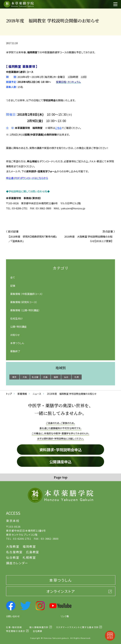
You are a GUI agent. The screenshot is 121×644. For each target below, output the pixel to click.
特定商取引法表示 (16, 631)
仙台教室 (13, 557)
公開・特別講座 (18, 327)
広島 (46, 377)
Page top (60, 477)
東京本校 (13, 521)
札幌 (77, 377)
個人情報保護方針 (39, 627)
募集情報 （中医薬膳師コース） (27, 294)
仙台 (66, 377)
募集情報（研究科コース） (24, 302)
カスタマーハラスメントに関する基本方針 (77, 627)
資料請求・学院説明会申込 (60, 450)
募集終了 (15, 351)
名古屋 (35, 377)
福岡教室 (29, 546)
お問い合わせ (13, 616)
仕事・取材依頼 (14, 627)
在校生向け (16, 318)
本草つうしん (17, 343)
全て (13, 277)
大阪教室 (13, 546)
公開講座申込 (60, 462)
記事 (13, 286)
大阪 (25, 377)
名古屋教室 (14, 552)
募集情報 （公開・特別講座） (25, 310)
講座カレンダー (17, 563)
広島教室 (33, 552)
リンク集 (65, 616)
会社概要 (38, 631)
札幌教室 (29, 557)
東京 (14, 377)
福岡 (56, 377)
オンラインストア (61, 591)
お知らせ (15, 335)
